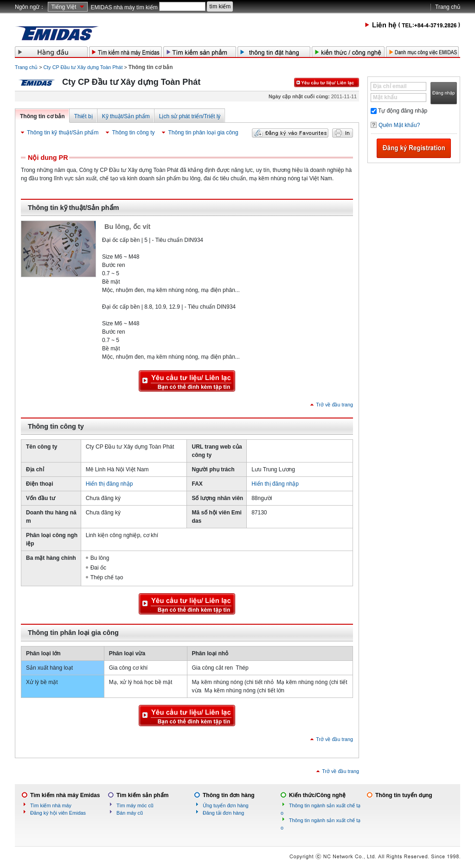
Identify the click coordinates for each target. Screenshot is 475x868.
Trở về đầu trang (334, 405)
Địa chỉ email (390, 86)
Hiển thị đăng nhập (109, 484)
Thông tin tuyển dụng (404, 795)
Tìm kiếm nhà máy (51, 805)
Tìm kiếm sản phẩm (142, 795)
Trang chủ (448, 7)
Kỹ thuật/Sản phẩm (126, 116)
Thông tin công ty (133, 133)
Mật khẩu (385, 97)
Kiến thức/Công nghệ (317, 795)
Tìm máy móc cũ (135, 805)
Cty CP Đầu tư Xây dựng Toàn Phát (83, 67)
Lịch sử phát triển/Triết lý (190, 116)
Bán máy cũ (130, 813)
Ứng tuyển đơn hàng (225, 805)
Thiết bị (83, 116)
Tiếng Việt (64, 7)
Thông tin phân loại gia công (203, 133)
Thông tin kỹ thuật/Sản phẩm (63, 133)
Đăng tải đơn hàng (223, 813)
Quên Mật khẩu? (399, 125)
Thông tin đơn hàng (229, 795)
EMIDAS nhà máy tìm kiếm (124, 7)
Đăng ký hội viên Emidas (58, 813)
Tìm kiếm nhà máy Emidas (65, 795)
